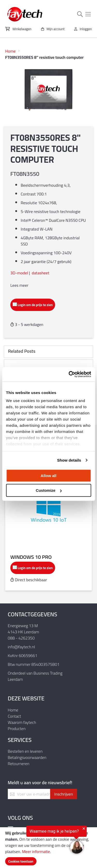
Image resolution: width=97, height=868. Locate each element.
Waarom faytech (22, 722)
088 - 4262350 (21, 638)
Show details (69, 460)
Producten (17, 728)
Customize (49, 490)
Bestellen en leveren (25, 751)
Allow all (48, 475)
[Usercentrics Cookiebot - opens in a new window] (69, 374)
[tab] (48, 352)
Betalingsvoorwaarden (27, 757)
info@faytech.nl (21, 647)
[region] (43, 841)
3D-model (19, 273)
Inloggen (86, 29)
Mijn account (56, 29)
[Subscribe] (64, 794)
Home (10, 51)
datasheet (41, 273)
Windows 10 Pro (31, 557)
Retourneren (19, 764)
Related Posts (22, 351)
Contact (14, 716)
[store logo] (25, 14)
